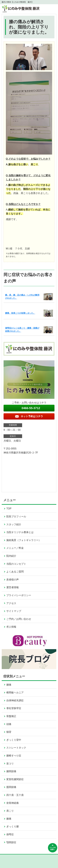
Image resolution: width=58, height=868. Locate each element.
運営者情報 (13, 587)
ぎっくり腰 (13, 826)
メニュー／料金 (15, 548)
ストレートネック (16, 748)
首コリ (10, 764)
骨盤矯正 (11, 716)
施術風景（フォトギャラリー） (24, 540)
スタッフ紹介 (14, 524)
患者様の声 (13, 580)
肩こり (10, 811)
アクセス (11, 603)
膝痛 (9, 819)
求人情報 (11, 627)
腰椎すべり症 (14, 756)
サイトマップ (14, 611)
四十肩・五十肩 (15, 795)
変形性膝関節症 (15, 779)
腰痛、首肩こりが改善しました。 (20, 313)
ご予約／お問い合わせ (19, 619)
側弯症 (10, 834)
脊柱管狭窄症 (14, 708)
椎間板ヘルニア (15, 693)
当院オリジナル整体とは (20, 532)
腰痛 (9, 685)
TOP (9, 509)
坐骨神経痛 (13, 803)
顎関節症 (11, 842)
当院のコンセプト (16, 564)
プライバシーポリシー (19, 595)
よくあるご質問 (15, 572)
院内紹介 (11, 556)
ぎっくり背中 (14, 740)
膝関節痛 (11, 771)
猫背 (9, 732)
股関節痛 (11, 787)
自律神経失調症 (15, 700)
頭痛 (9, 724)
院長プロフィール (16, 516)
